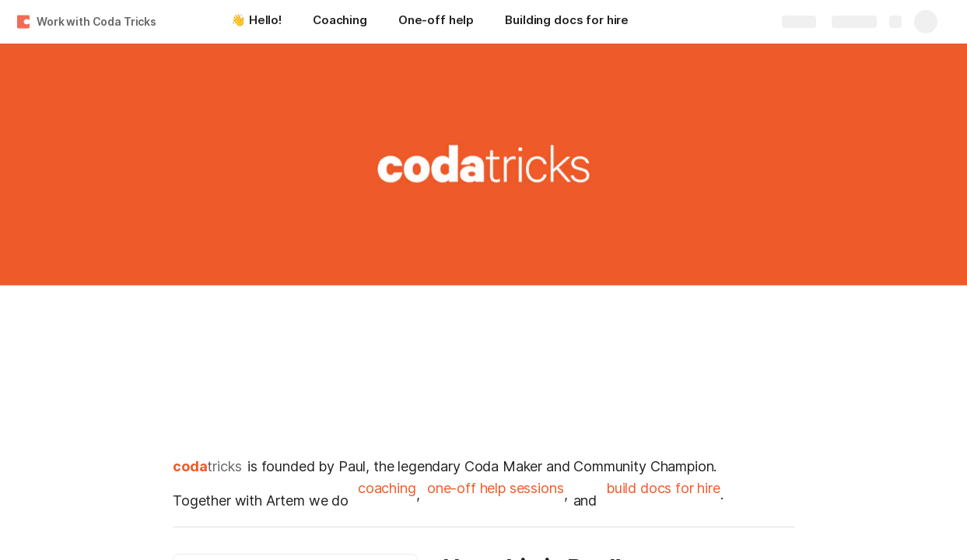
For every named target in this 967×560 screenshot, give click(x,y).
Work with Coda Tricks (96, 21)
